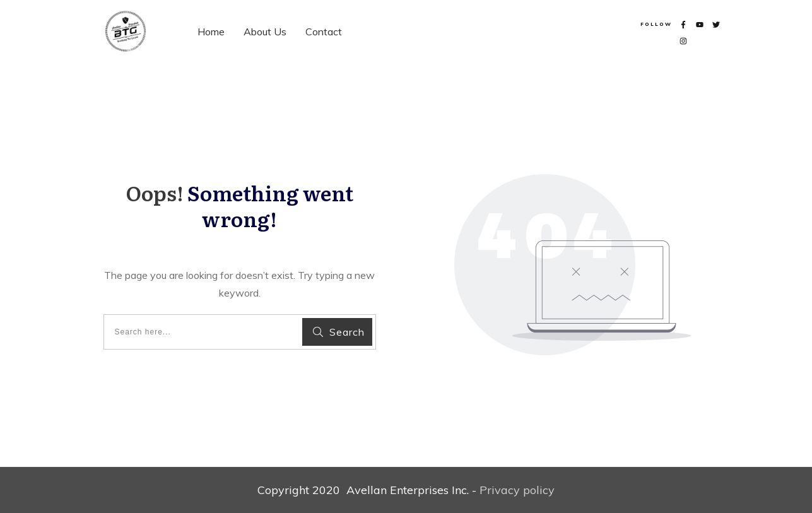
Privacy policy (517, 490)
